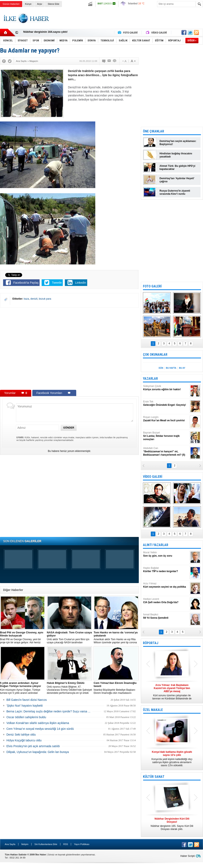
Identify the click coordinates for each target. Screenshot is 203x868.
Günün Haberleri (11, 4)
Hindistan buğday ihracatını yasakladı (176, 155)
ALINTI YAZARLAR (156, 545)
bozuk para (45, 299)
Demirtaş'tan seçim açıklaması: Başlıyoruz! (178, 143)
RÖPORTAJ (151, 643)
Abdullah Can (166, 452)
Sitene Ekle (53, 4)
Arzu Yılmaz (166, 585)
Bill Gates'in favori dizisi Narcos (27, 700)
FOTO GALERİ (152, 286)
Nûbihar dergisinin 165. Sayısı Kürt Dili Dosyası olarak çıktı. (172, 824)
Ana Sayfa (10, 844)
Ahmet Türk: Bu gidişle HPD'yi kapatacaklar (177, 167)
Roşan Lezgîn (166, 419)
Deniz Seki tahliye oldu (21, 735)
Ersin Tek (166, 403)
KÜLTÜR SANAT (154, 777)
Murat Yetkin (166, 554)
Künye (28, 4)
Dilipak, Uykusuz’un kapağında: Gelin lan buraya (38, 752)
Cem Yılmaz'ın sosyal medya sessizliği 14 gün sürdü (40, 729)
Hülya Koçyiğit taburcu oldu (24, 740)
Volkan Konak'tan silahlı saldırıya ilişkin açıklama (38, 723)
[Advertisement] (128, 22)
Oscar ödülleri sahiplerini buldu (26, 717)
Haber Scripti (188, 856)
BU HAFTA (171, 368)
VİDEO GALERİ (153, 477)
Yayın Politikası (82, 844)
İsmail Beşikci (166, 616)
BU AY (182, 368)
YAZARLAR (150, 379)
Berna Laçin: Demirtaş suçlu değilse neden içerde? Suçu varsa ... (48, 711)
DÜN (161, 368)
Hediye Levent (166, 601)
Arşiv (40, 4)
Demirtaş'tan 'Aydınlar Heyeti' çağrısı (177, 180)
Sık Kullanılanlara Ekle (46, 844)
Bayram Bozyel (166, 436)
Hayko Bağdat (166, 570)
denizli (34, 299)
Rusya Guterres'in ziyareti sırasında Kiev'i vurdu (175, 192)
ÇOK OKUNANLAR (155, 355)
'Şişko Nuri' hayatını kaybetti (25, 706)
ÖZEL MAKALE (153, 710)
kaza (26, 299)
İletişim (25, 844)
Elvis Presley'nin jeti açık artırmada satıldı (33, 746)
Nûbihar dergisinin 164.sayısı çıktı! (45, 33)
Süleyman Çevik (166, 388)
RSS (66, 844)
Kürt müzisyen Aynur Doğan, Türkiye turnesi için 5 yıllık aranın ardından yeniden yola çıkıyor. (23, 688)
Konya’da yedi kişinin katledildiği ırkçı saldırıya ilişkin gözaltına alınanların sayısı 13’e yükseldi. (172, 759)
